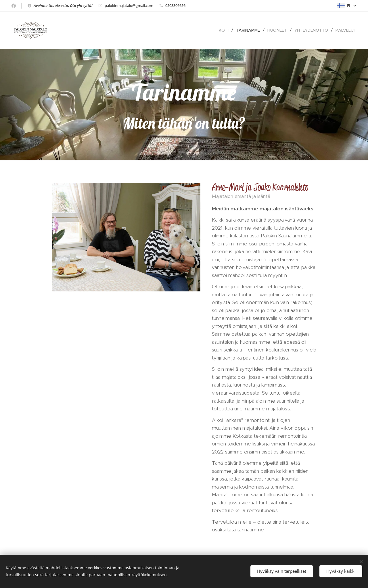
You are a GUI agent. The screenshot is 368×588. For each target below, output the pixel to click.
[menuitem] (225, 30)
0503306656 (175, 5)
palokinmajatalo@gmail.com (129, 5)
